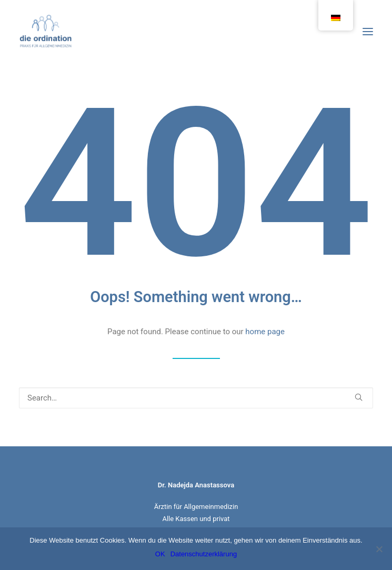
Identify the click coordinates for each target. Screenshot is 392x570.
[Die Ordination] (46, 31)
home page (265, 332)
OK (160, 554)
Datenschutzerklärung (204, 554)
